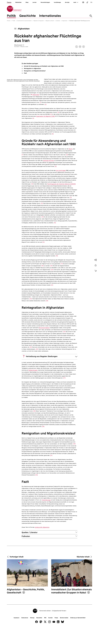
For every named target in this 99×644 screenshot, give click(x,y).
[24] (64, 349)
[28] (34, 428)
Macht (71, 166)
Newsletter (39, 635)
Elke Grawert (19, 45)
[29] (43, 444)
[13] (42, 234)
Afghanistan (65, 21)
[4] (73, 130)
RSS (45, 635)
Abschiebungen (46, 517)
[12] (42, 221)
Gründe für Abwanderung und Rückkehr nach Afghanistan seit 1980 (44, 66)
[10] (32, 201)
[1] (68, 112)
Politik (14, 21)
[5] (52, 135)
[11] (71, 215)
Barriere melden (64, 635)
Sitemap (32, 635)
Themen (9, 21)
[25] (31, 364)
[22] (31, 316)
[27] (64, 395)
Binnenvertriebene (44, 345)
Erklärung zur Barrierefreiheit (78, 635)
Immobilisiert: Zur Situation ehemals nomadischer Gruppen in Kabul (71, 608)
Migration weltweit (50, 21)
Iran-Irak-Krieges (61, 188)
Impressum (16, 635)
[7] (22, 171)
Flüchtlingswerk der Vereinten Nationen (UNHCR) (61, 201)
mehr (76, 2)
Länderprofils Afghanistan (42, 545)
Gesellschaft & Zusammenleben (24, 21)
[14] (55, 240)
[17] (62, 281)
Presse (56, 635)
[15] (43, 259)
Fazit (25, 73)
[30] (74, 461)
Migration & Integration (39, 21)
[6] (53, 151)
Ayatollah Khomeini (48, 178)
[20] (52, 287)
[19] (51, 283)
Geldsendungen (33, 387)
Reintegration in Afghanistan (32, 68)
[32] (37, 492)
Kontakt (50, 635)
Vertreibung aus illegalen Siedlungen (42, 374)
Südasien (58, 21)
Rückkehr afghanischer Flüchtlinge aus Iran (80, 21)
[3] (60, 128)
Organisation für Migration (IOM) (62, 134)
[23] (47, 318)
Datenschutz (25, 635)
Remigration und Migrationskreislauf (35, 71)
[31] (51, 473)
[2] (68, 116)
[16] (57, 273)
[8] (67, 172)
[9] (56, 184)
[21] (52, 302)
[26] (37, 366)
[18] (42, 283)
